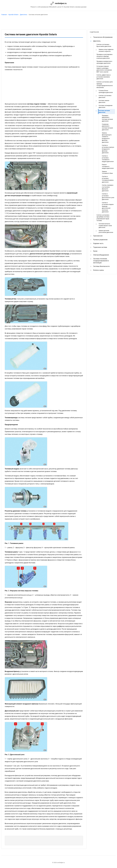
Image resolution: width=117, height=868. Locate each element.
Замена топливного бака (107, 172)
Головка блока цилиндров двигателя (106, 91)
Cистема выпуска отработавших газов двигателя (105, 226)
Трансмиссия (98, 236)
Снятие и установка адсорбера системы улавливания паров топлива (103, 218)
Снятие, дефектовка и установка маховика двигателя (104, 77)
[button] (91, 37)
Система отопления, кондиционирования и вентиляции (101, 261)
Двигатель (97, 41)
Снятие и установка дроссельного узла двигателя (108, 197)
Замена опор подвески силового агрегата (106, 50)
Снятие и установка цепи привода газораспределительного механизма (105, 85)
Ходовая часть (98, 243)
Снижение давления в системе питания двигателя (107, 127)
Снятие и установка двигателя (105, 96)
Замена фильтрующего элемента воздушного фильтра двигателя (107, 138)
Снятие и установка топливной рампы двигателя (108, 179)
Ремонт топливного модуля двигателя (108, 166)
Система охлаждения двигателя (106, 106)
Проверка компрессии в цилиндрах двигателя (104, 62)
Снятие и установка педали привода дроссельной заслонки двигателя (108, 207)
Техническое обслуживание (103, 37)
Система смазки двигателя (104, 101)
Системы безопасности (101, 266)
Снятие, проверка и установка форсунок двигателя (108, 188)
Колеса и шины (99, 270)
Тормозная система (100, 247)
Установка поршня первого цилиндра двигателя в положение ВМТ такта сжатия (104, 69)
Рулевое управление (100, 240)
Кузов (95, 251)
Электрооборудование (101, 255)
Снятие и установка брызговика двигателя (104, 45)
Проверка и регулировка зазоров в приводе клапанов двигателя (104, 56)
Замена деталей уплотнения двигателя (106, 232)
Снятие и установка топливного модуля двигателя (108, 159)
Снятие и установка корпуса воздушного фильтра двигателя (108, 149)
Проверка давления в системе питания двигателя (107, 118)
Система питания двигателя (104, 111)
